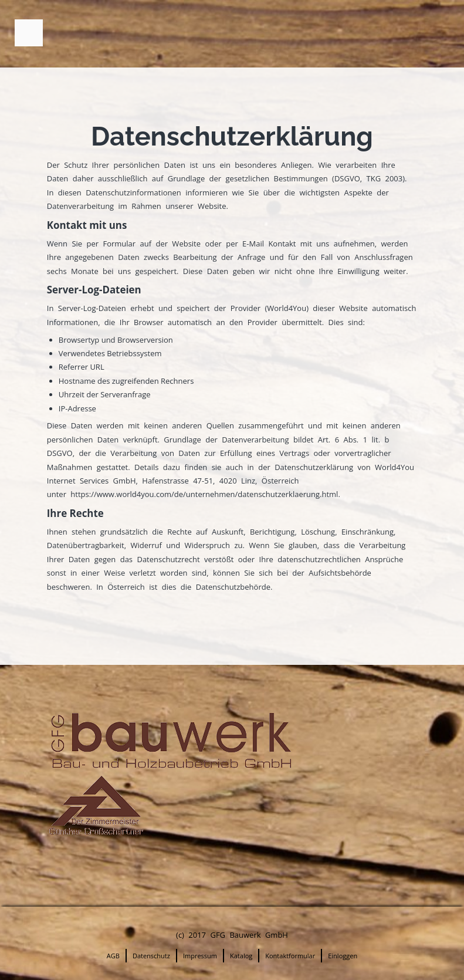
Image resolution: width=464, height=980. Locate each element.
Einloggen (343, 956)
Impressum (200, 956)
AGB (113, 956)
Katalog (241, 956)
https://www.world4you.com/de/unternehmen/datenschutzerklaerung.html (204, 494)
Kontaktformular (290, 956)
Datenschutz (151, 956)
